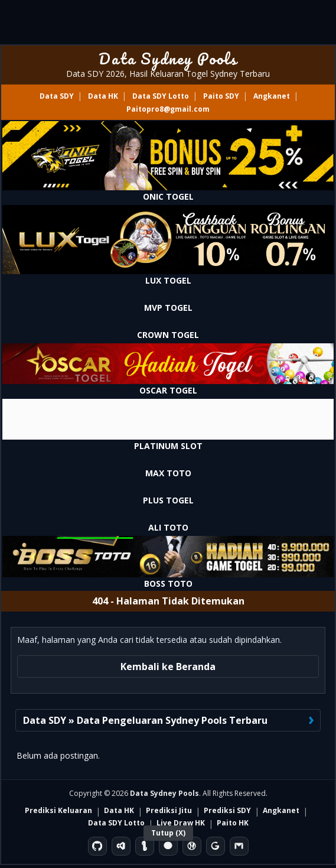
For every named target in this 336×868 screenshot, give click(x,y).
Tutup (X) (168, 833)
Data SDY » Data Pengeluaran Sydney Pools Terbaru (145, 720)
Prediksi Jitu (169, 810)
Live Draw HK (181, 823)
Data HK (103, 96)
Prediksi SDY (227, 810)
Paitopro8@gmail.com (168, 109)
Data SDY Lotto (161, 96)
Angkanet (272, 96)
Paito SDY (221, 96)
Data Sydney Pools (168, 58)
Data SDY (57, 96)
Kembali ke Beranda (168, 667)
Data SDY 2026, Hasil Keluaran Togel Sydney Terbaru (168, 74)
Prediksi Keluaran (58, 810)
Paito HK (233, 823)
